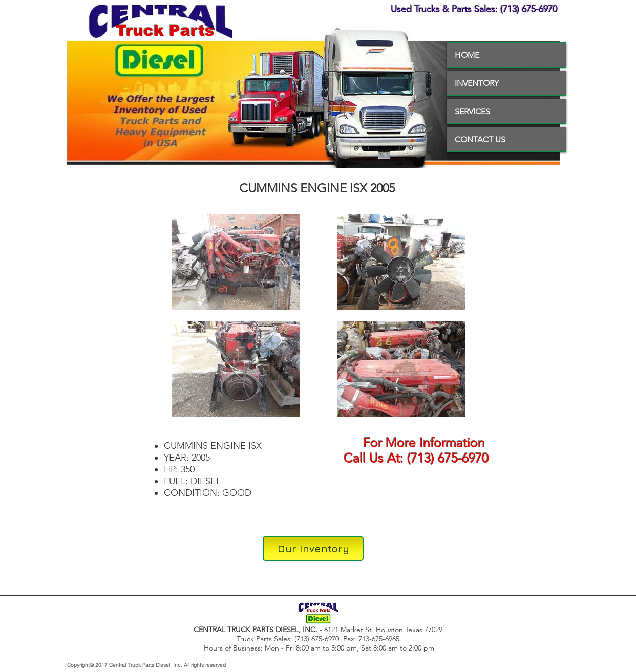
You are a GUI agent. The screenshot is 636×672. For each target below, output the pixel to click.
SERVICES (472, 111)
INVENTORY (477, 83)
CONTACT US (480, 139)
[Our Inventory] (313, 549)
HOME (467, 55)
